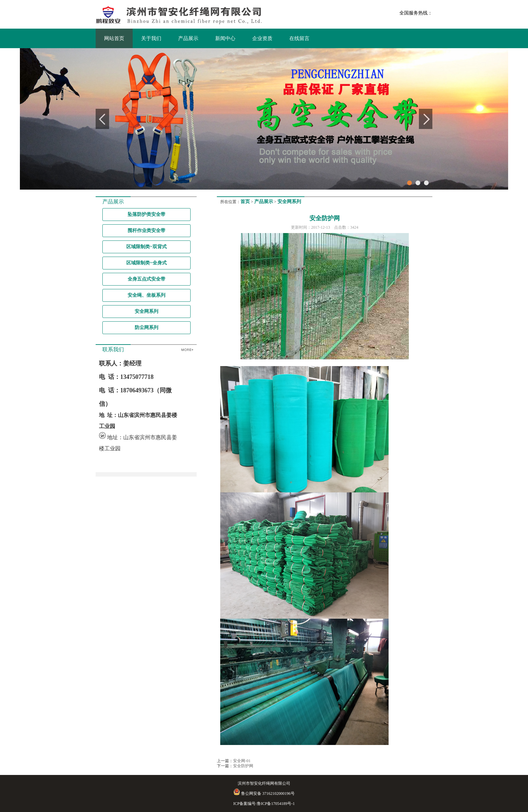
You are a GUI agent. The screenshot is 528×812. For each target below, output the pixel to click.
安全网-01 (242, 761)
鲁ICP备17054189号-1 (276, 804)
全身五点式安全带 (146, 279)
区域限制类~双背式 (146, 247)
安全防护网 (243, 766)
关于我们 (151, 38)
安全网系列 (146, 311)
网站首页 (114, 38)
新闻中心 (225, 38)
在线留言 (299, 38)
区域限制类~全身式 (146, 263)
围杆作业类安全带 (146, 231)
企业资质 (262, 38)
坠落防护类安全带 (146, 214)
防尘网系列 (146, 328)
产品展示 (188, 38)
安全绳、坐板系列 (146, 295)
